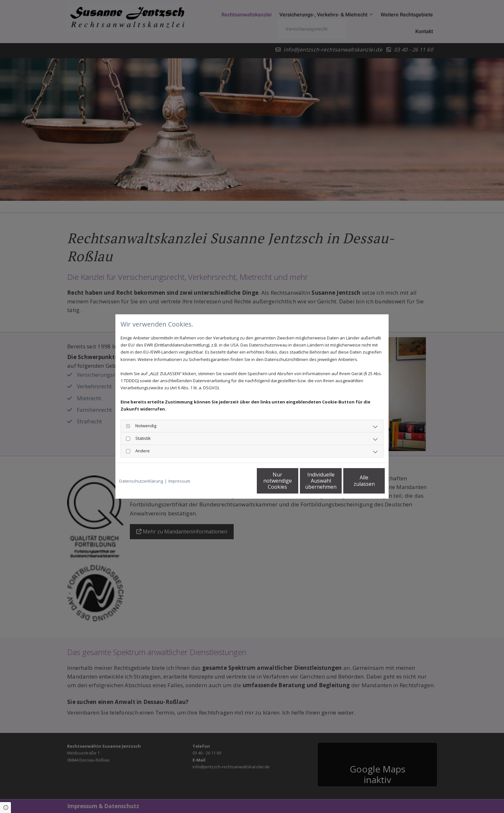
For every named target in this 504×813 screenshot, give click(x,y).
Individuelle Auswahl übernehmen (294, 481)
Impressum (179, 481)
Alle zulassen (355, 481)
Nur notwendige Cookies (233, 480)
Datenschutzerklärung (141, 481)
